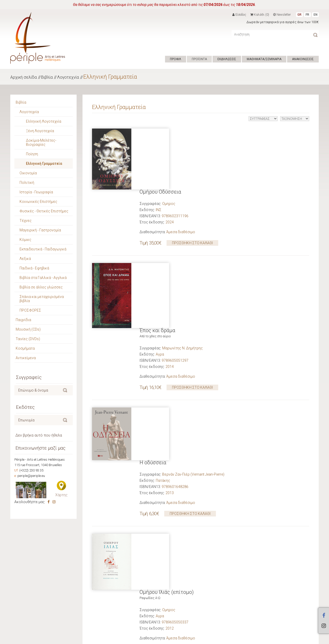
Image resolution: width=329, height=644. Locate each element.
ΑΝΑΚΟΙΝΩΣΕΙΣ (303, 59)
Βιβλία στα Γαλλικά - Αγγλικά (43, 278)
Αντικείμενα (26, 358)
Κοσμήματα (25, 348)
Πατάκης (163, 307)
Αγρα (160, 232)
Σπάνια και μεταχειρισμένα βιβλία (42, 299)
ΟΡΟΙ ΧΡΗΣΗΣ (115, 638)
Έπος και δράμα (157, 208)
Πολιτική (27, 183)
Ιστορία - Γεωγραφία (36, 192)
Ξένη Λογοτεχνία (40, 131)
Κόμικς (25, 240)
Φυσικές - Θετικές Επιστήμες (44, 211)
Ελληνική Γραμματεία (110, 77)
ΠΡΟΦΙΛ (176, 59)
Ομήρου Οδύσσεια (160, 131)
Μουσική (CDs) (28, 329)
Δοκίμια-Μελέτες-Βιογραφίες (41, 142)
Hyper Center (91, 638)
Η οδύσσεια (153, 289)
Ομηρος (169, 143)
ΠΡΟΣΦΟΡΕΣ (30, 310)
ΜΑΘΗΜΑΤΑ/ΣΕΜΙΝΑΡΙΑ (264, 59)
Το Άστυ (163, 460)
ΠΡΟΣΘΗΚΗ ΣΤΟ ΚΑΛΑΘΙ (192, 182)
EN (316, 15)
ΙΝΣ (159, 149)
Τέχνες (26, 221)
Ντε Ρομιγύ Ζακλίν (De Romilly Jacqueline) (197, 454)
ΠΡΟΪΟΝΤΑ (199, 59)
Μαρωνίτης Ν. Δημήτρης (182, 226)
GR (299, 15)
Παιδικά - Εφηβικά (34, 268)
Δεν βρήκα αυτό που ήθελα (39, 435)
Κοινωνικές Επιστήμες (38, 202)
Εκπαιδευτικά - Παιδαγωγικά (43, 249)
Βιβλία (47, 77)
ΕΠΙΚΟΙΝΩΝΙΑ (138, 638)
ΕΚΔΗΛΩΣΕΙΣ (227, 59)
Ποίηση (32, 154)
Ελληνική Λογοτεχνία (44, 121)
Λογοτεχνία (68, 77)
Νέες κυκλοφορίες (34, 540)
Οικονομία (28, 173)
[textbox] (39, 390)
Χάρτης (61, 495)
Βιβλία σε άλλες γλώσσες (41, 287)
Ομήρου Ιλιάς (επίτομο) (167, 362)
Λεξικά (25, 259)
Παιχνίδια (23, 320)
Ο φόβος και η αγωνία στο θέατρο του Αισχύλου (195, 442)
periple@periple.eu (31, 476)
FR (307, 15)
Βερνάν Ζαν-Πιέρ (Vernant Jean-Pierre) (193, 301)
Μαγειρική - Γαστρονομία (40, 230)
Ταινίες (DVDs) (28, 339)
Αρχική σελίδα (24, 77)
